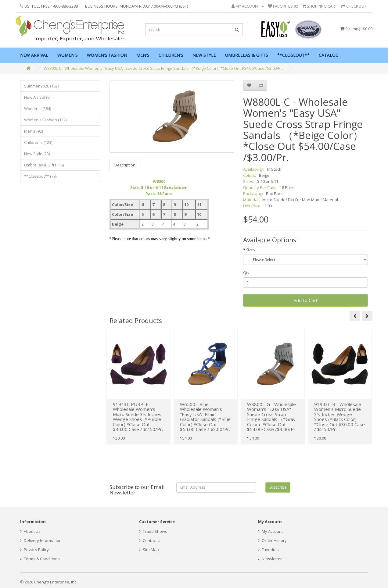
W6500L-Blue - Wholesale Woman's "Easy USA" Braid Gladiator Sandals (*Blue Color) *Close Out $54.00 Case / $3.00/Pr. (205, 417)
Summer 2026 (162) (41, 86)
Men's (143, 55)
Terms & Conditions (40, 559)
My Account (270, 531)
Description (125, 165)
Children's (171, 55)
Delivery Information (41, 540)
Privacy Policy (34, 550)
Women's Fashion (107, 55)
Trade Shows (153, 531)
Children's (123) (38, 142)
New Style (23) (37, 154)
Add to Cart (305, 300)
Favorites (268, 550)
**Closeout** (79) (40, 176)
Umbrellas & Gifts (247, 55)
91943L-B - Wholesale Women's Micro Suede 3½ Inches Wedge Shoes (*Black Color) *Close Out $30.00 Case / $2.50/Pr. (339, 417)
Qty (246, 273)
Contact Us (151, 540)
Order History (272, 540)
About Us (30, 531)
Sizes (250, 250)
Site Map (149, 550)
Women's (68, 55)
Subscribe (278, 487)
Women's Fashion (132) (45, 120)
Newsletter (270, 559)
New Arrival (34, 55)
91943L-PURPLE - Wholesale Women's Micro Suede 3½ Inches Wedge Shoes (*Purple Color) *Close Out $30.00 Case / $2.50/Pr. (138, 417)
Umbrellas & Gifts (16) (44, 165)
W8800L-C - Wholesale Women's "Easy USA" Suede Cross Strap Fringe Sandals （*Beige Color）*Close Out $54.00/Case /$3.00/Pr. (163, 68)
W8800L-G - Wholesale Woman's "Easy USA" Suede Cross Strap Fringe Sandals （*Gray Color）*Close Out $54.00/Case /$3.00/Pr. (272, 417)
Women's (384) (38, 109)
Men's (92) (33, 131)
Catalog (329, 55)
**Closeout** (293, 55)
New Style (204, 55)
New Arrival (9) (37, 97)
